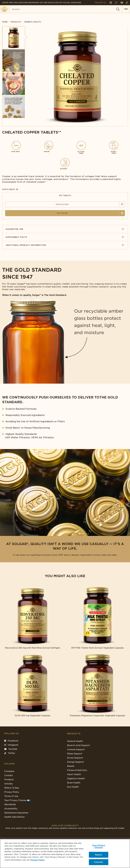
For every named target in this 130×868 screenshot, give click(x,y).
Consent (99, 862)
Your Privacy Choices (17, 800)
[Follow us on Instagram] (115, 3)
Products (16, 22)
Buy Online (62, 213)
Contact (9, 775)
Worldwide (10, 804)
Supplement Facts (65, 237)
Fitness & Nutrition (77, 770)
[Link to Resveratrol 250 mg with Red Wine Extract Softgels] (32, 617)
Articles (8, 784)
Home (5, 22)
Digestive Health (76, 779)
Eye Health (73, 787)
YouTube (11, 749)
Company (9, 771)
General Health (75, 741)
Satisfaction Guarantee (16, 813)
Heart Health (74, 774)
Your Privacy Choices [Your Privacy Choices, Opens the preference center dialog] (99, 846)
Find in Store (62, 204)
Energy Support (76, 762)
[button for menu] (126, 9)
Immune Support (76, 749)
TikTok (10, 753)
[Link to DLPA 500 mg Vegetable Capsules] (32, 685)
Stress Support (75, 758)
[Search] (118, 9)
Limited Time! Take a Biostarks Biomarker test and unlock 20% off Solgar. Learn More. (42, 3)
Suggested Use (65, 229)
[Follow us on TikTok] (126, 3)
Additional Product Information (65, 245)
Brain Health (74, 783)
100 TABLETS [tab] (65, 195)
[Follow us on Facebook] (110, 3)
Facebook (11, 741)
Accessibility (11, 809)
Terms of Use (11, 796)
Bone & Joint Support (79, 745)
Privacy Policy (12, 792)
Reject (99, 855)
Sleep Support (75, 754)
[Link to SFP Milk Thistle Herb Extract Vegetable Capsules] (97, 617)
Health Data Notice (14, 817)
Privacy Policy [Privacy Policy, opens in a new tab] (37, 860)
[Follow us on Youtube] (121, 3)
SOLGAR (9, 764)
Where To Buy (12, 788)
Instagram (11, 745)
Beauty (71, 766)
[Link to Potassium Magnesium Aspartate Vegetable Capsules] (97, 685)
